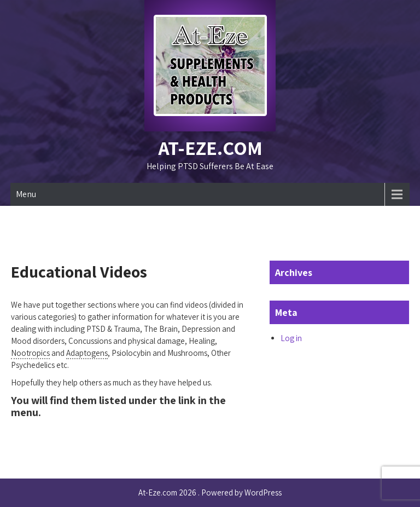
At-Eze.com (210, 148)
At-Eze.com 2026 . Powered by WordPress (210, 492)
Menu (26, 194)
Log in (291, 338)
